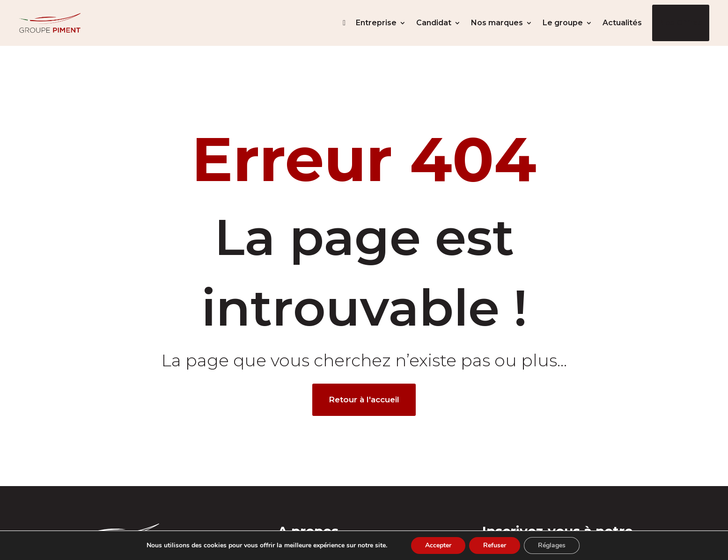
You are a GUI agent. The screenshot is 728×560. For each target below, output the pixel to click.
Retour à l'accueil (364, 400)
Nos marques (497, 23)
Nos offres (681, 23)
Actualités (622, 23)
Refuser (495, 545)
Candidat (434, 23)
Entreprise (376, 23)
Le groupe (563, 23)
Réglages (552, 545)
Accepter (438, 545)
